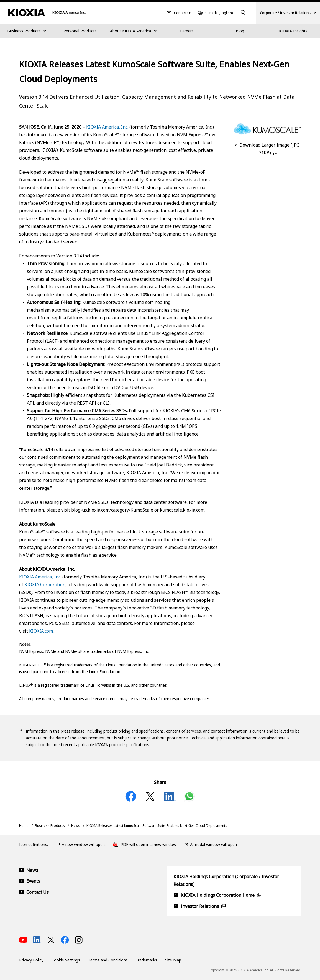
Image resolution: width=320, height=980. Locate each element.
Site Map (173, 960)
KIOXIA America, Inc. (107, 127)
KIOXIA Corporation (45, 585)
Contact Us (183, 13)
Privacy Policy (31, 960)
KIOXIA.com (41, 631)
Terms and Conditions (108, 960)
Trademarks (146, 960)
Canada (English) (219, 13)
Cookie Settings (66, 960)
